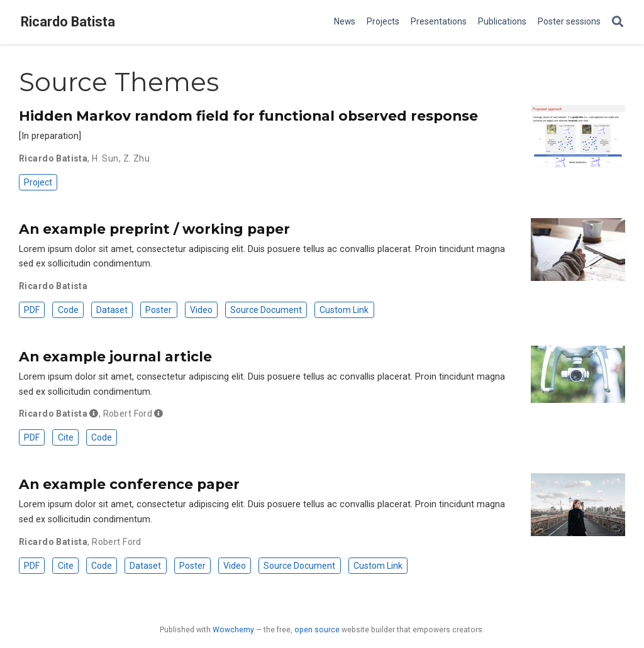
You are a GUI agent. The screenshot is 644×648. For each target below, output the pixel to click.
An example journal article (115, 356)
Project (38, 182)
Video (201, 310)
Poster (158, 310)
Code (68, 310)
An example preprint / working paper (154, 229)
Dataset (112, 310)
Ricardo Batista (68, 22)
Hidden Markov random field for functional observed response (248, 116)
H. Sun (105, 158)
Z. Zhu (137, 158)
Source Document (266, 310)
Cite (66, 437)
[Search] (618, 22)
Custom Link (344, 310)
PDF (32, 310)
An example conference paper (129, 484)
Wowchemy (233, 630)
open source (317, 630)
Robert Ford (128, 414)
